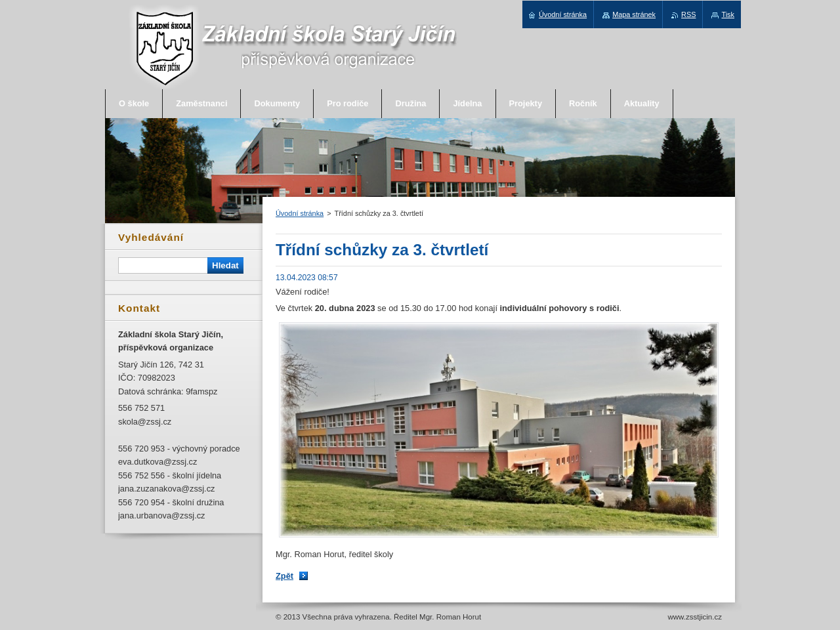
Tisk (728, 14)
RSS (688, 14)
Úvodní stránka (300, 213)
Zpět (284, 576)
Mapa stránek (634, 14)
